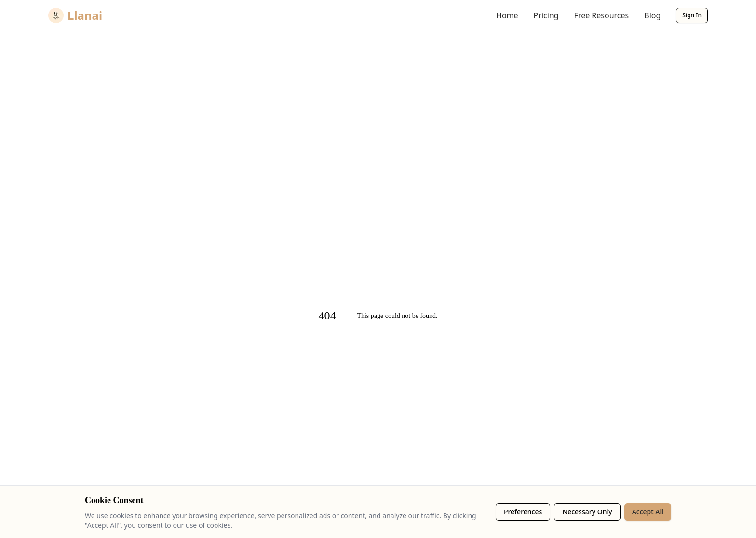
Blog (652, 15)
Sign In (692, 15)
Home (507, 15)
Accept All (648, 512)
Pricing (546, 15)
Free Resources (602, 15)
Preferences (523, 512)
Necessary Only (587, 512)
